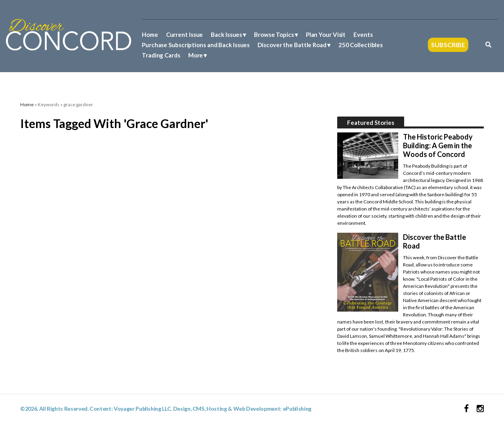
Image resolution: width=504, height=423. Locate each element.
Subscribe (448, 45)
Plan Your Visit (326, 34)
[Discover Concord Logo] (69, 34)
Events (363, 34)
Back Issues (226, 34)
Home (150, 34)
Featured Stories (371, 122)
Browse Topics (274, 34)
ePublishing (297, 409)
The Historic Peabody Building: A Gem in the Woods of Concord (438, 145)
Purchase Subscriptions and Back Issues (196, 45)
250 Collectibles (361, 45)
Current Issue (185, 34)
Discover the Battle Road (292, 45)
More (196, 55)
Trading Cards (161, 55)
